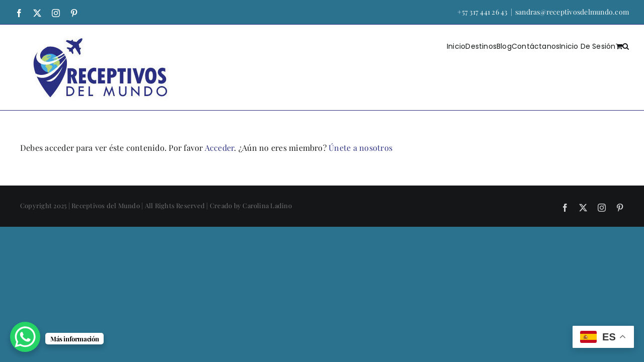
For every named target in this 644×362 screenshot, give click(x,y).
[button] (626, 46)
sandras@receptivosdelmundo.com (572, 12)
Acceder (220, 148)
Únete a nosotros (360, 148)
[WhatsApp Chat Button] (25, 337)
